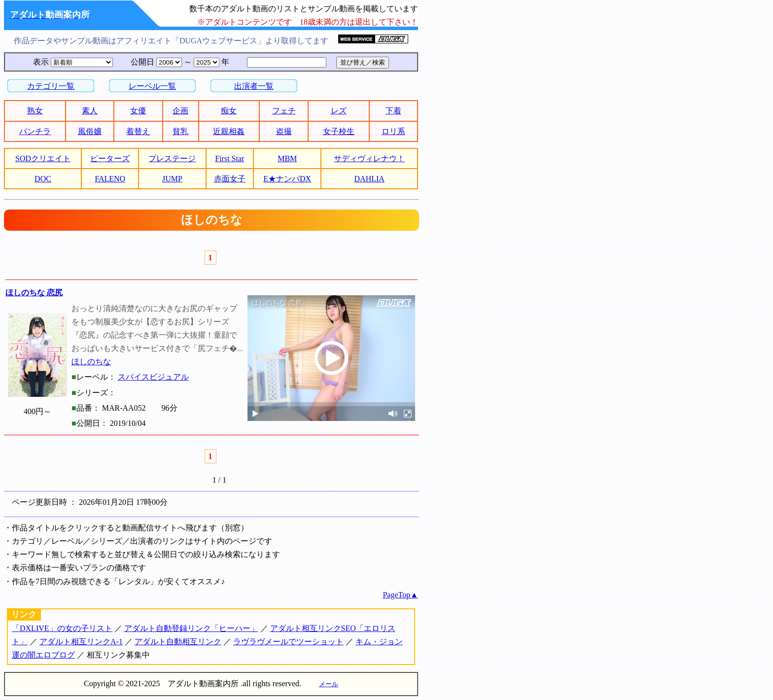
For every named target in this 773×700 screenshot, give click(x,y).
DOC (43, 179)
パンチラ (35, 131)
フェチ (284, 111)
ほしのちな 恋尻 (34, 293)
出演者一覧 (254, 86)
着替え (138, 131)
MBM (287, 158)
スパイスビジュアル (153, 377)
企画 (180, 111)
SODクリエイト (43, 158)
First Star (229, 158)
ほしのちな (91, 362)
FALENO (110, 179)
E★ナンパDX (287, 179)
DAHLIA (369, 179)
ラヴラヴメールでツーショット (288, 642)
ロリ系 (393, 131)
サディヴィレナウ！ (369, 158)
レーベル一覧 (152, 86)
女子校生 (339, 131)
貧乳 (180, 131)
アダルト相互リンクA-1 (81, 642)
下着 (393, 111)
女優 (138, 111)
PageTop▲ (400, 595)
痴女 (229, 111)
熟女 (35, 111)
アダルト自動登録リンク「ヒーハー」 (191, 628)
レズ (339, 111)
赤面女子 (230, 179)
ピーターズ (110, 158)
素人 (90, 111)
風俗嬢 (90, 131)
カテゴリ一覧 (51, 86)
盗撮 (284, 131)
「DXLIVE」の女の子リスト (62, 628)
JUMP (172, 179)
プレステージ (172, 158)
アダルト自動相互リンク (178, 642)
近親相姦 (229, 131)
